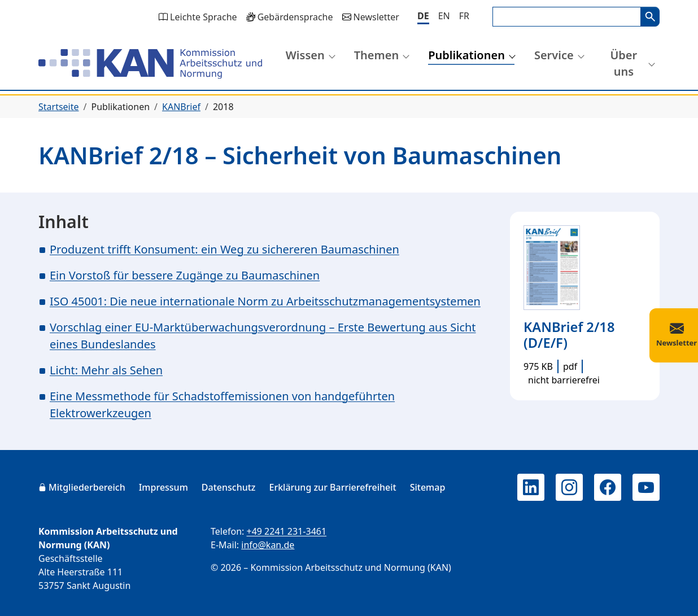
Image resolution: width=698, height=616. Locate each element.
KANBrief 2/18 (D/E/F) (569, 335)
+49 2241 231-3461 (286, 531)
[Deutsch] (423, 17)
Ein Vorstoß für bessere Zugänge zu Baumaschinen (185, 275)
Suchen (650, 17)
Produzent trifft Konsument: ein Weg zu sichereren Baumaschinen (224, 249)
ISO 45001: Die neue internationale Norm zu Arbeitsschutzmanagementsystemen (265, 301)
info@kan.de (268, 545)
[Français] (464, 16)
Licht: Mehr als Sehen (106, 370)
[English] (444, 16)
